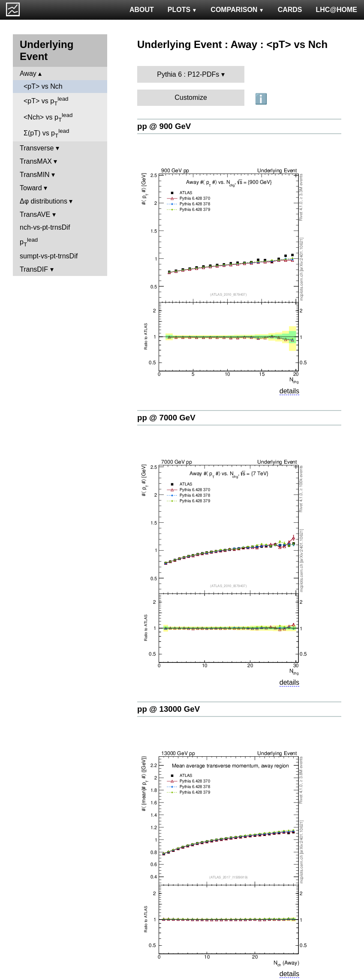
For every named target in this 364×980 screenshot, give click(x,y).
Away (28, 73)
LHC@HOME (337, 10)
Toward (31, 188)
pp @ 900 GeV (164, 126)
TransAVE (35, 214)
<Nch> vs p (48, 117)
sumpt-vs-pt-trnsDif (49, 256)
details (289, 391)
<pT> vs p (46, 101)
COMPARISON (237, 10)
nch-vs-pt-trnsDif (45, 227)
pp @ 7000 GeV (166, 418)
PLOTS (182, 10)
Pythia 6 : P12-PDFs (188, 74)
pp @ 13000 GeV (168, 709)
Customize (191, 97)
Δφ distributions (44, 201)
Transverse (37, 148)
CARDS (290, 10)
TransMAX (36, 161)
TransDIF (34, 269)
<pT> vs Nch (43, 86)
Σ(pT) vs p (46, 133)
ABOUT (142, 10)
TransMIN (35, 175)
